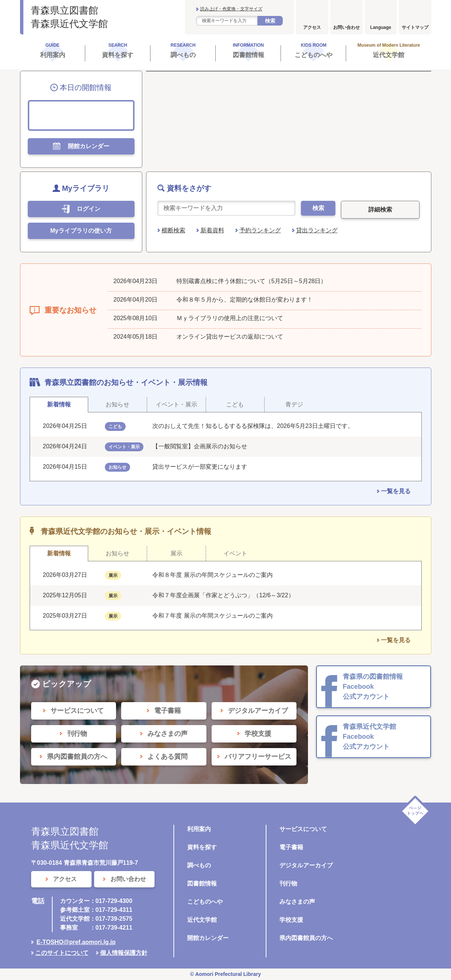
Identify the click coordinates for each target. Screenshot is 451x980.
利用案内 (199, 829)
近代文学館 (202, 920)
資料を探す (202, 847)
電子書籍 (291, 847)
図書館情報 (202, 883)
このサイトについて (62, 953)
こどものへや (205, 902)
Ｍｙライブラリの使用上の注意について (230, 318)
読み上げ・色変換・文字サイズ (231, 9)
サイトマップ (415, 27)
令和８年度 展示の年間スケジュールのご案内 (212, 575)
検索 (270, 21)
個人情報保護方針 (124, 953)
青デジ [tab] (294, 404)
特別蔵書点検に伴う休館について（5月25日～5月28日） (251, 281)
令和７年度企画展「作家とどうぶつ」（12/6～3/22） (223, 595)
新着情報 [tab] (59, 404)
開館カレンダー (208, 938)
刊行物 (288, 883)
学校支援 (291, 920)
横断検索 (173, 230)
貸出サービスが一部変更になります (200, 467)
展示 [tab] (176, 553)
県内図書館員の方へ (306, 938)
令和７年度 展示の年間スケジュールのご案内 (212, 616)
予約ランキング (260, 230)
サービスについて (303, 829)
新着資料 (212, 230)
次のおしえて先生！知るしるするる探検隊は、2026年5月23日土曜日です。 (253, 426)
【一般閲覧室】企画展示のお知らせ (200, 446)
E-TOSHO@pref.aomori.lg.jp (76, 942)
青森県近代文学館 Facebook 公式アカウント (369, 737)
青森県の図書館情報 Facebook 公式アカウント (373, 687)
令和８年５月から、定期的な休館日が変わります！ (245, 300)
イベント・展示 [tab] (176, 404)
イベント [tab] (235, 553)
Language (381, 27)
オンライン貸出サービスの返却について (230, 337)
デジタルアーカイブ (306, 865)
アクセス (312, 27)
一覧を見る (396, 491)
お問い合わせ (346, 27)
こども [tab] (235, 404)
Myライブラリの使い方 (81, 231)
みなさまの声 (297, 902)
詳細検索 (380, 210)
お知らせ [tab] (117, 404)
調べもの (199, 865)
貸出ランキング (317, 230)
